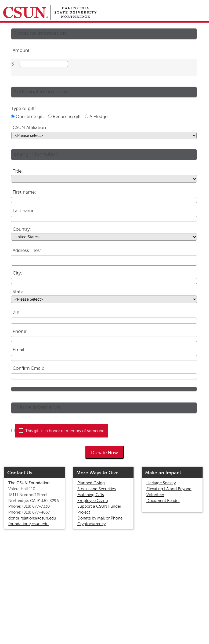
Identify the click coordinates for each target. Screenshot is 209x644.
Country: (22, 229)
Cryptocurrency (91, 524)
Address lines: (27, 250)
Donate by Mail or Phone (100, 518)
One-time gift (30, 117)
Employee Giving (93, 501)
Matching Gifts (91, 495)
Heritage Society (161, 483)
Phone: (20, 331)
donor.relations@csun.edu (32, 518)
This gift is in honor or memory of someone (65, 431)
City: (17, 273)
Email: (19, 350)
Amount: (22, 50)
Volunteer (155, 495)
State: (19, 292)
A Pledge (98, 117)
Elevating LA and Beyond (169, 489)
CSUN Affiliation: (30, 128)
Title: (18, 171)
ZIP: (17, 313)
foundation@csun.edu (28, 524)
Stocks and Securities (97, 489)
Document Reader (163, 501)
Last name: (24, 211)
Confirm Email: (28, 368)
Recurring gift (67, 117)
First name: (24, 192)
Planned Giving (91, 483)
